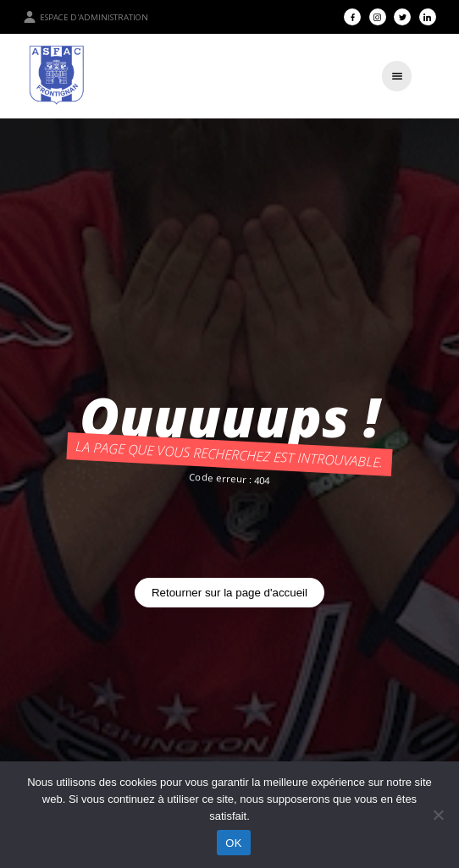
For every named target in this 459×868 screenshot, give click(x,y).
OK (233, 843)
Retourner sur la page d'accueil (229, 593)
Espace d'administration (86, 17)
